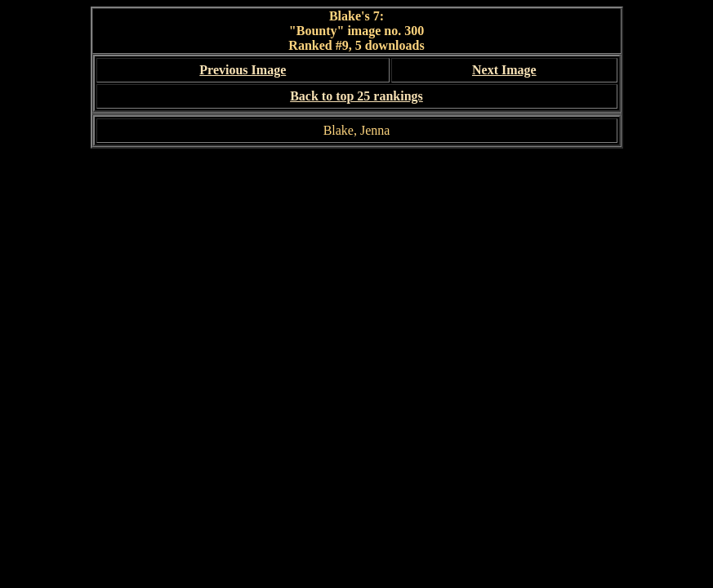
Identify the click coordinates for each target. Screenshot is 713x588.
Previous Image (243, 70)
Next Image (504, 70)
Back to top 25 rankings (356, 96)
